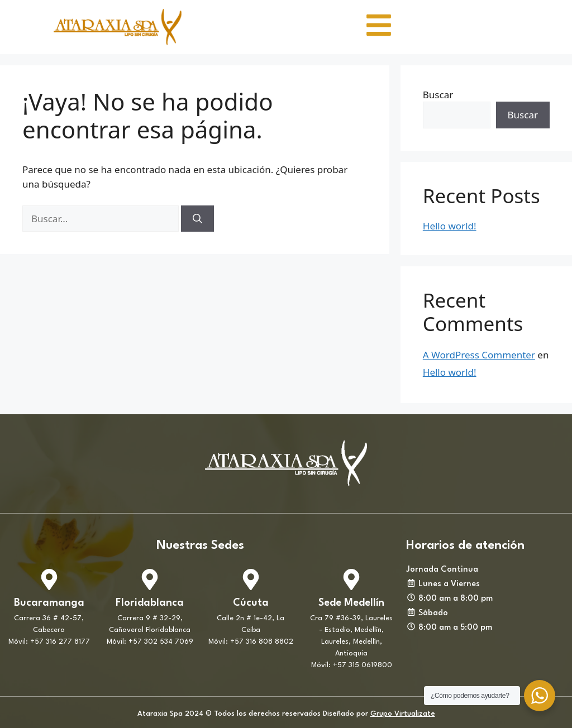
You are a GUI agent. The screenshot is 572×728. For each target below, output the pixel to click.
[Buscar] (197, 219)
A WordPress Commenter (479, 355)
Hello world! (450, 226)
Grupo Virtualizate (403, 714)
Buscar (438, 95)
